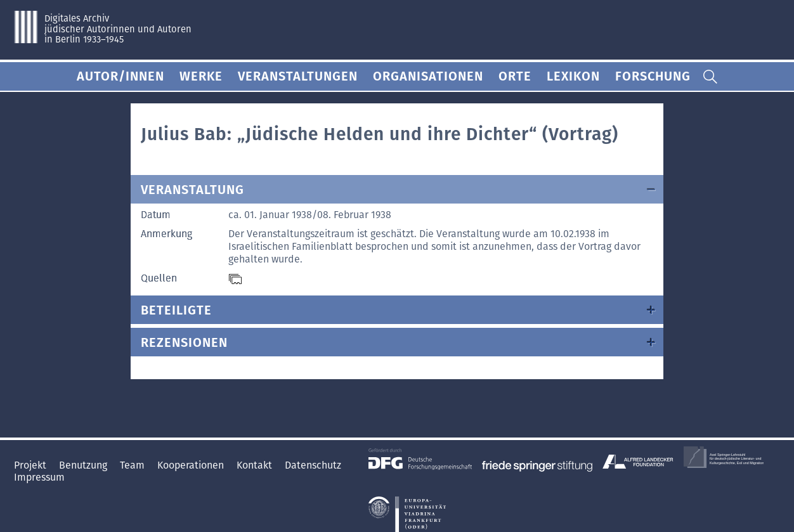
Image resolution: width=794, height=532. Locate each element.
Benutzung (84, 465)
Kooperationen (192, 465)
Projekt (31, 465)
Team (133, 465)
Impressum (39, 477)
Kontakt (256, 465)
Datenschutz (313, 465)
